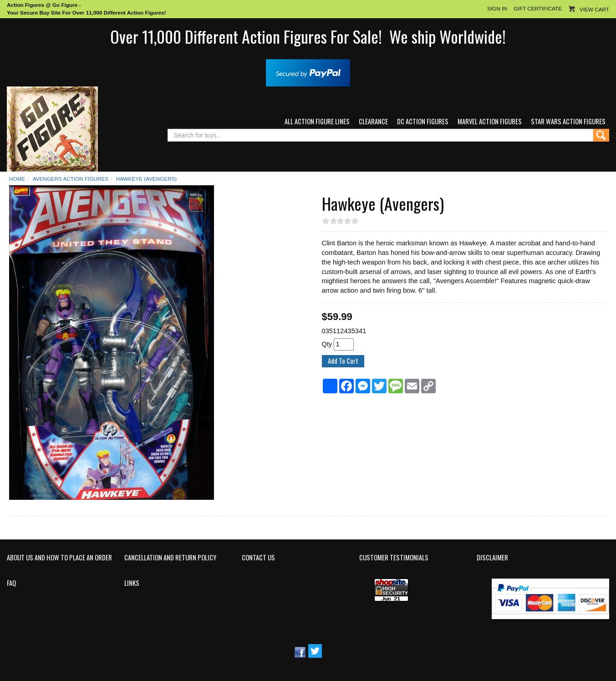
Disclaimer (492, 558)
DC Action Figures (423, 121)
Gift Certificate (538, 8)
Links (132, 583)
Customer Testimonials (394, 558)
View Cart (594, 9)
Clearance (373, 121)
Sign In (497, 8)
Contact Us (258, 558)
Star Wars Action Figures (568, 121)
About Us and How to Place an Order (59, 558)
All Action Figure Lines (317, 121)
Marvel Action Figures (490, 121)
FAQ (11, 583)
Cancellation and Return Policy (170, 558)
